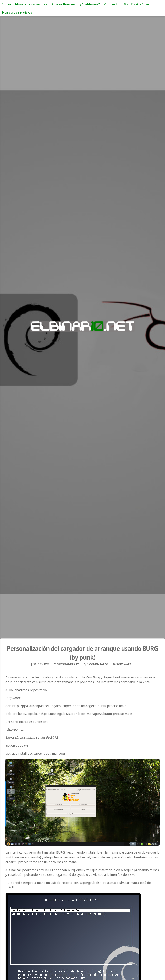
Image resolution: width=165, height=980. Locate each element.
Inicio (7, 4)
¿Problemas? (90, 4)
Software (124, 664)
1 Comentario (98, 664)
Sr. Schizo (41, 664)
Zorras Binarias (64, 4)
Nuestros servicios (30, 4)
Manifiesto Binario (138, 4)
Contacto (112, 4)
